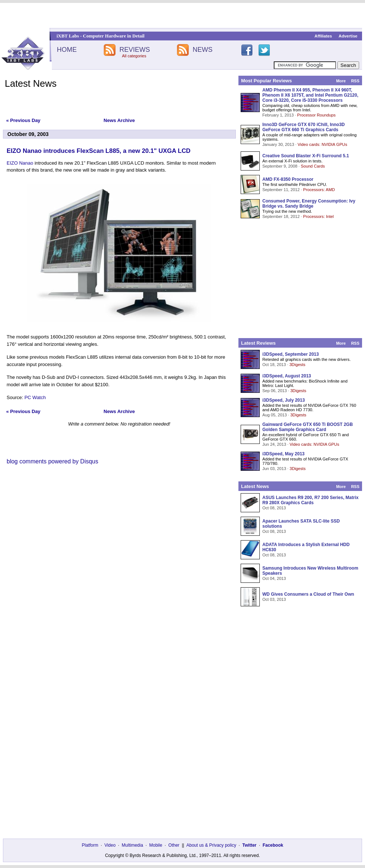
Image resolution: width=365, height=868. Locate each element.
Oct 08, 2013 (274, 508)
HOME (67, 50)
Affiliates (323, 36)
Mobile (156, 845)
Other (174, 845)
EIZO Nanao (20, 163)
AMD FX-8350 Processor (288, 179)
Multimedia (132, 845)
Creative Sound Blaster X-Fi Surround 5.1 (306, 156)
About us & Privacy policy (211, 845)
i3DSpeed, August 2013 (287, 376)
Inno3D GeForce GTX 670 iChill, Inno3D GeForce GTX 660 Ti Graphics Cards (304, 127)
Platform (90, 845)
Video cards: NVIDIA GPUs (323, 144)
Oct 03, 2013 (274, 599)
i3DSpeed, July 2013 (284, 400)
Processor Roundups (316, 115)
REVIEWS (134, 50)
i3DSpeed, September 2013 (290, 354)
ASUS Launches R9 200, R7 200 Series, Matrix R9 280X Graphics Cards (310, 500)
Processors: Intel (318, 216)
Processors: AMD (319, 190)
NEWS (203, 50)
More (341, 81)
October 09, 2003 (28, 134)
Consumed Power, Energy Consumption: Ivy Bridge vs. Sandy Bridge (309, 204)
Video (110, 845)
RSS (355, 81)
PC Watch (35, 397)
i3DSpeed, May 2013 (284, 454)
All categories (134, 56)
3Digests (297, 365)
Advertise (348, 36)
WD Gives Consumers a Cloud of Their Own (308, 594)
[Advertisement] (183, 15)
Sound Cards (313, 166)
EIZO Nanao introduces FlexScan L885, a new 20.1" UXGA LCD (99, 151)
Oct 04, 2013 (274, 578)
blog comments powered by (52, 461)
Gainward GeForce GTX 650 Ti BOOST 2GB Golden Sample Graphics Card (308, 427)
